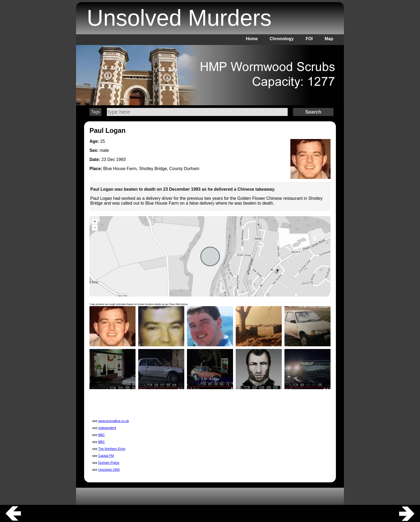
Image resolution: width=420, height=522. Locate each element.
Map (329, 39)
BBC (102, 435)
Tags (96, 112)
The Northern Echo (112, 449)
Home (252, 39)
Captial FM (106, 456)
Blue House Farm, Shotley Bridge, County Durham (151, 169)
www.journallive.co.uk (114, 421)
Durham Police (109, 463)
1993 (121, 159)
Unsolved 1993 (109, 470)
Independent (107, 428)
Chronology (282, 39)
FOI (309, 39)
